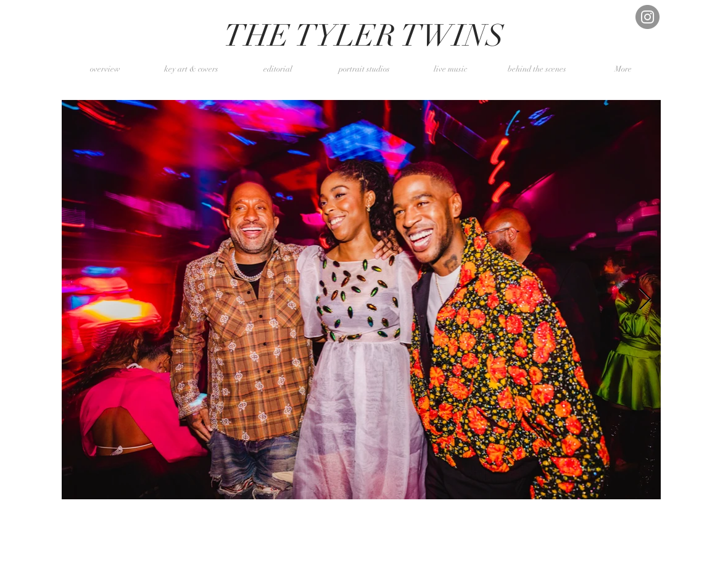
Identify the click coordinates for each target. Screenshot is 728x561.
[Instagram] (647, 17)
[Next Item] (645, 300)
